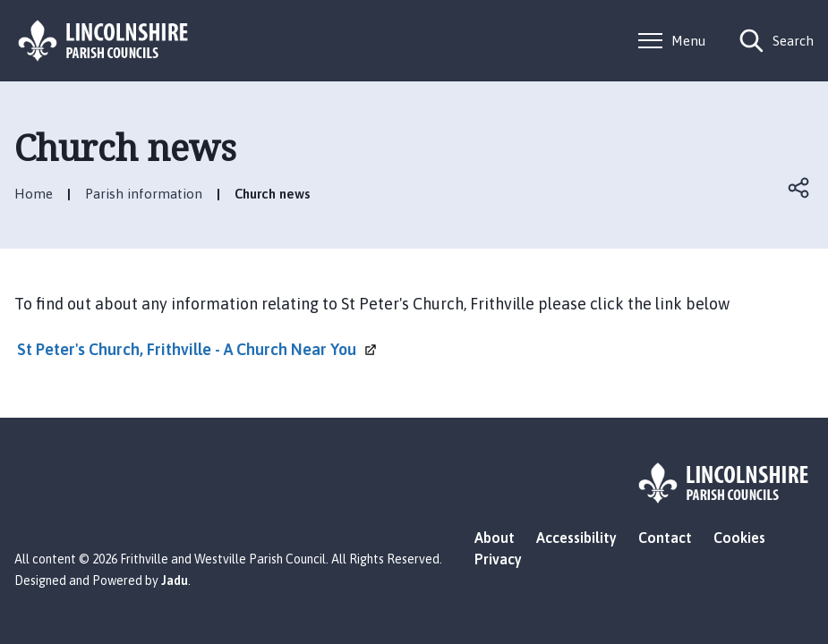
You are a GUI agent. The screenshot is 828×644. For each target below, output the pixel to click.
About (495, 538)
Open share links (799, 188)
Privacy (498, 559)
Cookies (739, 538)
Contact (665, 538)
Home (34, 194)
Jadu (175, 580)
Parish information (144, 194)
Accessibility (576, 538)
